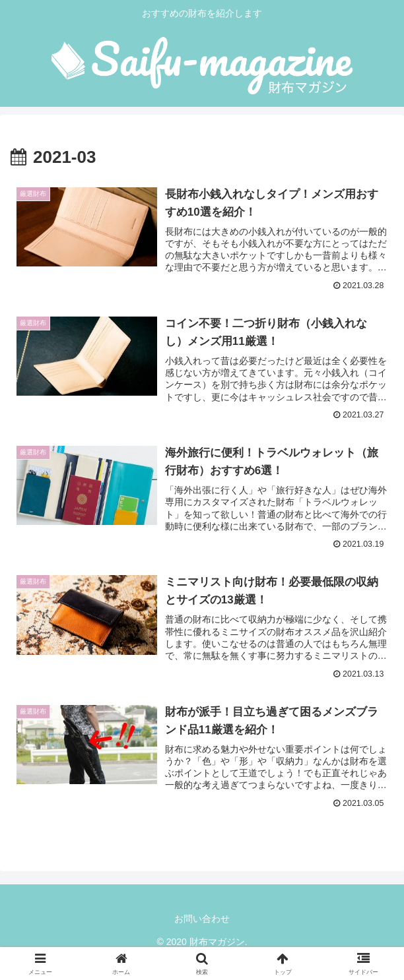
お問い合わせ (202, 919)
